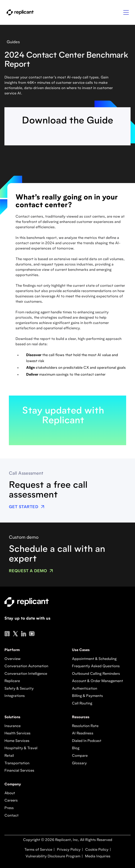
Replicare (12, 681)
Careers (11, 801)
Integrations (15, 696)
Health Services (17, 733)
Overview (13, 659)
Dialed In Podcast (87, 741)
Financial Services (19, 771)
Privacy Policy (68, 850)
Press (9, 808)
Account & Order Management (97, 681)
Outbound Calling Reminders (96, 674)
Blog (76, 748)
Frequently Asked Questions (96, 666)
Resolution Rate (85, 726)
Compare (80, 756)
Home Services (17, 741)
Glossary (79, 763)
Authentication (85, 689)
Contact (12, 816)
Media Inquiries (97, 856)
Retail (9, 756)
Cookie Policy (96, 850)
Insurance (13, 726)
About (10, 793)
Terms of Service (38, 850)
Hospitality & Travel (21, 748)
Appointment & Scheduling (94, 659)
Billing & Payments (87, 696)
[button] (126, 12)
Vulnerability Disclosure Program (52, 856)
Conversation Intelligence (26, 674)
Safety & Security (19, 689)
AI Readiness (83, 733)
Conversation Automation (26, 666)
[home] (19, 13)
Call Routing (82, 704)
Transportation (17, 763)
